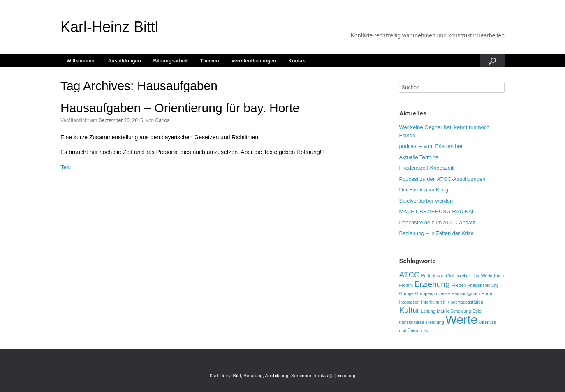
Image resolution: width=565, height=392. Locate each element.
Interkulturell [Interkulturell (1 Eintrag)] (433, 302)
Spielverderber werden (426, 201)
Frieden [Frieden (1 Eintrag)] (458, 285)
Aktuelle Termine (419, 157)
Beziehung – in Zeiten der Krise (436, 233)
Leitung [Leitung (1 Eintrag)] (428, 311)
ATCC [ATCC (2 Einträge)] (409, 275)
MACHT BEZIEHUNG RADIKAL (437, 211)
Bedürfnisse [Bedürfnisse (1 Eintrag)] (433, 276)
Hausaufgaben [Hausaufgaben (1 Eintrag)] (466, 293)
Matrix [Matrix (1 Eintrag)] (443, 311)
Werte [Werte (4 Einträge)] (461, 319)
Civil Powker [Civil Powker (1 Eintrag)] (458, 276)
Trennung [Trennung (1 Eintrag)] (434, 322)
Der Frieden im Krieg (424, 190)
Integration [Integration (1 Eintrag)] (409, 302)
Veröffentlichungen (254, 61)
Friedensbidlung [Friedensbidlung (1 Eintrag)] (483, 285)
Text (66, 167)
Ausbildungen (125, 61)
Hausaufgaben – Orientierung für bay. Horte (180, 108)
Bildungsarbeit (171, 61)
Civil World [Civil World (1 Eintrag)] (482, 276)
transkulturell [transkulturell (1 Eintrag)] (411, 322)
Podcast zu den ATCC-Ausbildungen (442, 179)
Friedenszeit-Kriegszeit (426, 168)
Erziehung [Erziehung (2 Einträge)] (432, 284)
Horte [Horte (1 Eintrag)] (487, 293)
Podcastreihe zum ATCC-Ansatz (437, 223)
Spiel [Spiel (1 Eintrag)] (477, 311)
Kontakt (298, 61)
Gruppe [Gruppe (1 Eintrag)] (406, 293)
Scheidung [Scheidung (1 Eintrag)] (461, 311)
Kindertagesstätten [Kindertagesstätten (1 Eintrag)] (465, 302)
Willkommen (81, 61)
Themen (210, 61)
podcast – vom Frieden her (431, 146)
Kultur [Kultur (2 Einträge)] (409, 310)
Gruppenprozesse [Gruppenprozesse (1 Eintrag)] (433, 293)
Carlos (163, 120)
